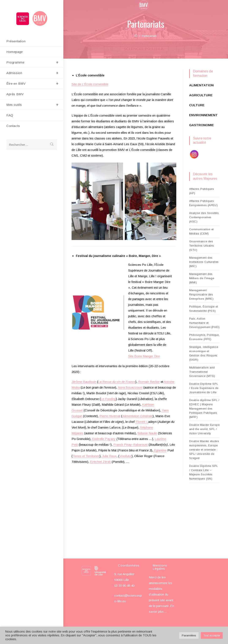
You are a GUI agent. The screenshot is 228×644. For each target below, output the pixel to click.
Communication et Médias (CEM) (202, 231)
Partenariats (149, 36)
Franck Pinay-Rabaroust (131, 445)
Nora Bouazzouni (130, 387)
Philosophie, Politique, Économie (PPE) (204, 337)
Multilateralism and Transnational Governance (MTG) (202, 372)
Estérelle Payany (104, 439)
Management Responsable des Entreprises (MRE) (201, 294)
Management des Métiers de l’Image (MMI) (202, 278)
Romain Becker (149, 382)
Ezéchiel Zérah (100, 462)
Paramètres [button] (189, 635)
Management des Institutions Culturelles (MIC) (204, 262)
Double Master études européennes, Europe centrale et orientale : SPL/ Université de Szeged (204, 450)
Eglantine (160, 450)
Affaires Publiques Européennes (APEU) (204, 203)
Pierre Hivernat (110, 416)
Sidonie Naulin (147, 433)
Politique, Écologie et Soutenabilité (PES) (204, 309)
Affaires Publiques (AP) (202, 191)
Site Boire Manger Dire (144, 356)
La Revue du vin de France (117, 382)
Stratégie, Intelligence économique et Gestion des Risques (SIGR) (204, 353)
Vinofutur (125, 456)
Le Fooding (108, 399)
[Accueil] (136, 36)
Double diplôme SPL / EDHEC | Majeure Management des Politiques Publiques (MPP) (204, 409)
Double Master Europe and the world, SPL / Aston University (204, 429)
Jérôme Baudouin (84, 382)
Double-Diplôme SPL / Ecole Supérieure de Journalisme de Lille (204, 388)
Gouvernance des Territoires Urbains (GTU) (202, 246)
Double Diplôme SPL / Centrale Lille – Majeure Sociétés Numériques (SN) (204, 472)
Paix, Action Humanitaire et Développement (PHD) (204, 323)
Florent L (142, 422)
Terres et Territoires (86, 456)
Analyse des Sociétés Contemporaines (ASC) (204, 217)
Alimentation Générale (137, 416)
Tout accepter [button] (212, 635)
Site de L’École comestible (90, 84)
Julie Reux (109, 456)
